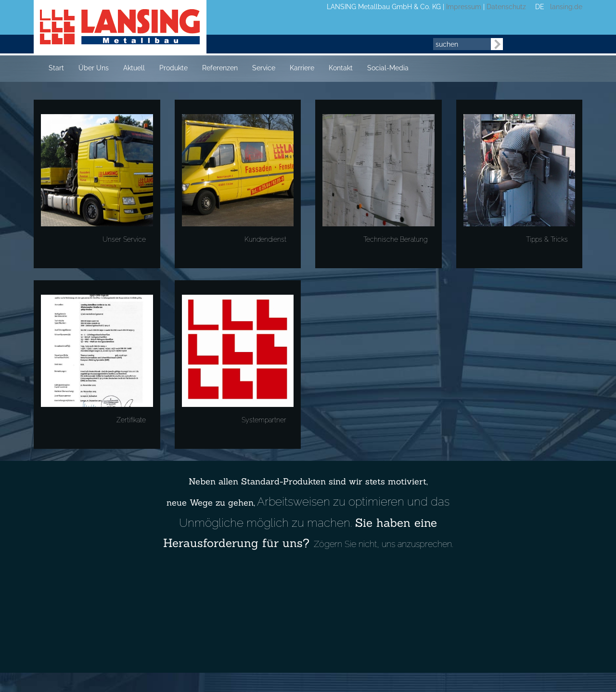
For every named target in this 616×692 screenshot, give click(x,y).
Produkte (173, 68)
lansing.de (564, 7)
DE (540, 7)
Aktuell (134, 68)
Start (56, 68)
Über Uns (94, 68)
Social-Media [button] (388, 68)
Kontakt (341, 68)
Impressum (464, 7)
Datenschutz (506, 7)
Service (264, 68)
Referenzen (220, 68)
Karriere (302, 68)
